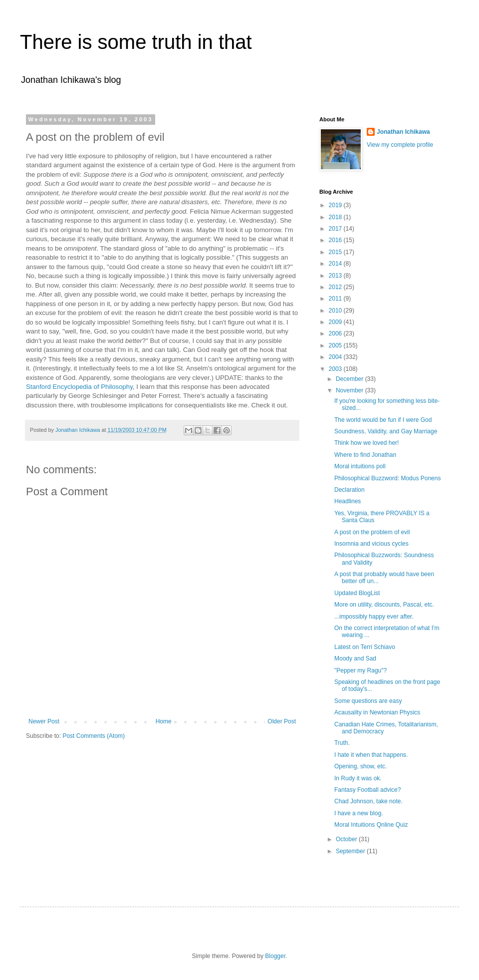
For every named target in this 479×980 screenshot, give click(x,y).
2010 (336, 311)
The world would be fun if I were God (383, 420)
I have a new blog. (359, 813)
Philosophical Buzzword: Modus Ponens (387, 478)
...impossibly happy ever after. (374, 617)
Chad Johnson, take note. (368, 801)
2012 (336, 287)
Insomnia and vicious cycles (371, 544)
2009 (336, 322)
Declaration (350, 490)
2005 (336, 345)
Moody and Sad (355, 658)
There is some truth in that (136, 42)
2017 (336, 229)
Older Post (282, 721)
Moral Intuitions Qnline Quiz (371, 825)
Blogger (275, 956)
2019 (336, 205)
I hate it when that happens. (371, 755)
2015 (336, 252)
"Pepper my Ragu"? (360, 670)
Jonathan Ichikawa (403, 132)
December (351, 379)
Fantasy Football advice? (367, 790)
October (347, 839)
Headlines (348, 501)
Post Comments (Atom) (94, 736)
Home (164, 721)
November (351, 390)
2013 (336, 276)
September (351, 851)
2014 (336, 264)
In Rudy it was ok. (358, 778)
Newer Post (44, 721)
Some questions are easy (368, 701)
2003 (336, 369)
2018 (336, 217)
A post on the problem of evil (372, 532)
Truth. (342, 743)
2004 (336, 357)
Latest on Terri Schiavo (365, 647)
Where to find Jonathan (365, 455)
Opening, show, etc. (360, 766)
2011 (336, 299)
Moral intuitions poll (360, 466)
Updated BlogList (357, 593)
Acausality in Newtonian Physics (377, 712)
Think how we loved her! (366, 443)
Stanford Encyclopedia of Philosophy (79, 387)
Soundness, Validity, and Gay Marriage (386, 431)
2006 (336, 333)
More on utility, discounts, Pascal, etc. (384, 605)
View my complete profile (400, 145)
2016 (336, 240)
